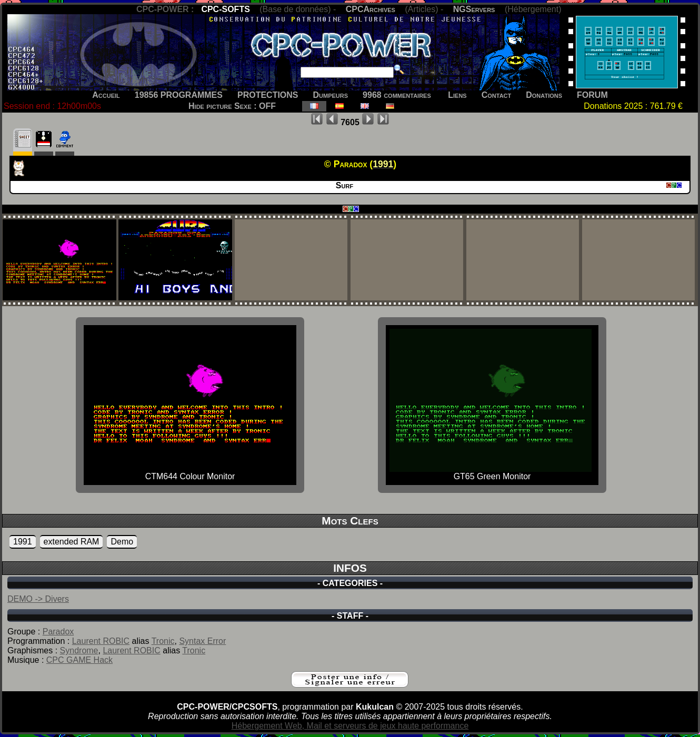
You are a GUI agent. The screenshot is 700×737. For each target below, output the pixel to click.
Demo (122, 542)
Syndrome (79, 650)
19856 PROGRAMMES (179, 95)
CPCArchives (371, 9)
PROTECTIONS (268, 95)
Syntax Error (202, 641)
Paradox (58, 632)
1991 (23, 542)
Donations (544, 95)
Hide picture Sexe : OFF (232, 106)
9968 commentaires (397, 95)
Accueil (106, 95)
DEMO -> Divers (38, 599)
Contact (497, 95)
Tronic (163, 641)
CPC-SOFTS (225, 9)
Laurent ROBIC (101, 641)
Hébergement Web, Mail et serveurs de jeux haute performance (350, 726)
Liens (457, 95)
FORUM (592, 95)
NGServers (474, 9)
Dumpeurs (331, 95)
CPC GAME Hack (79, 660)
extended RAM (72, 542)
